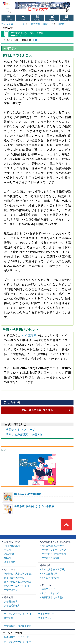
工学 (35, 40)
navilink (7, 8)
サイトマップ (45, 618)
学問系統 (8, 20)
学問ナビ (48, 24)
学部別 (7, 550)
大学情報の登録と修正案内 (18, 626)
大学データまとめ (50, 593)
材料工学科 (29, 335)
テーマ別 (66, 20)
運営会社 (9, 618)
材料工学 (37, 410)
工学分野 (61, 24)
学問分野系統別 (12, 546)
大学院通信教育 (12, 606)
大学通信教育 (11, 602)
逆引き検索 (10, 562)
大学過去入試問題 (50, 558)
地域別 (52, 20)
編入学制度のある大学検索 (18, 582)
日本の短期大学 (49, 574)
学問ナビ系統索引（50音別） (25, 434)
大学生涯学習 (11, 590)
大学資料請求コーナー (53, 546)
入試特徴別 (10, 554)
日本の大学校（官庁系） (54, 570)
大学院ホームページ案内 (16, 586)
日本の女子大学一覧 (14, 578)
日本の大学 (38, 9)
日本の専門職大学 (50, 578)
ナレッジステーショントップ (19, 642)
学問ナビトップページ (20, 430)
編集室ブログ (48, 589)
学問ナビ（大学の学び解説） (19, 574)
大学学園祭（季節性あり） (55, 554)
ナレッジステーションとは (18, 614)
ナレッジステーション (13, 24)
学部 (23, 20)
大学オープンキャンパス (54, 550)
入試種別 (37, 20)
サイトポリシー (46, 614)
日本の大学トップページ (16, 637)
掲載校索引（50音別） (53, 597)
